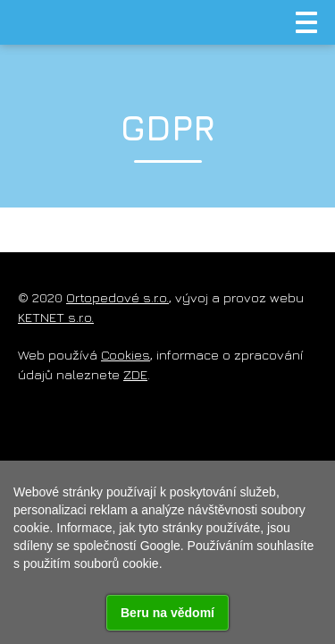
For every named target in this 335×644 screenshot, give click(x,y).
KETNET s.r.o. (56, 317)
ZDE (135, 374)
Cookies (126, 355)
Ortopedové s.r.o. (117, 297)
